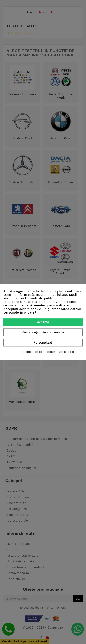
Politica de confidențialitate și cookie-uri (53, 352)
